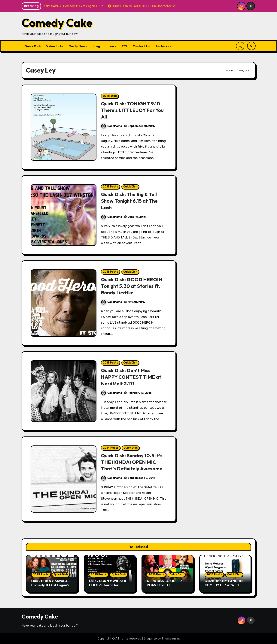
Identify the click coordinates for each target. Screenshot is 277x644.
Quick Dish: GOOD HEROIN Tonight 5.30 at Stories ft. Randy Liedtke (133, 286)
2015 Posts (110, 187)
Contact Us (141, 46)
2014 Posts (111, 448)
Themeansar (170, 638)
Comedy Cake (57, 23)
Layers (111, 46)
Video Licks (55, 46)
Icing (96, 46)
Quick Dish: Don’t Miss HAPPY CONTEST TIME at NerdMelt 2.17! (132, 377)
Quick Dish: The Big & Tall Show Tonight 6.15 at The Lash (130, 201)
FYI (124, 46)
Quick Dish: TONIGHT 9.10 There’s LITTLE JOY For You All (133, 110)
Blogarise (150, 638)
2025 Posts (41, 575)
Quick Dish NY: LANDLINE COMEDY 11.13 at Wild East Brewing (225, 585)
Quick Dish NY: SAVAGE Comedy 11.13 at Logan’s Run (50, 585)
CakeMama (112, 126)
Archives (163, 46)
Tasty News (78, 46)
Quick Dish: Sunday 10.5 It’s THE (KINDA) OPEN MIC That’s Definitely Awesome (133, 462)
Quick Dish (32, 46)
